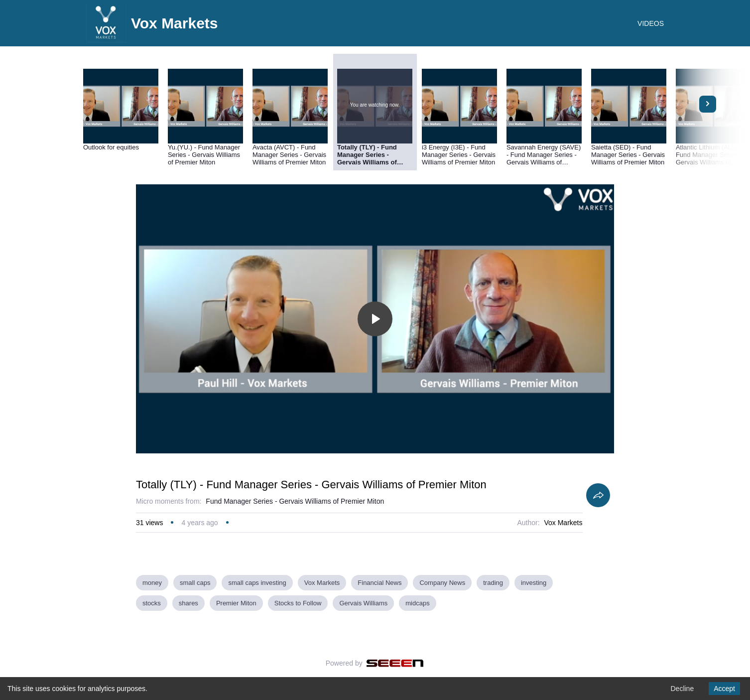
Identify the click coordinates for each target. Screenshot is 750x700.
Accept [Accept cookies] (724, 689)
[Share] (598, 495)
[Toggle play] (375, 319)
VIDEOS (651, 23)
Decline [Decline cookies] (682, 689)
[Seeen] (395, 663)
